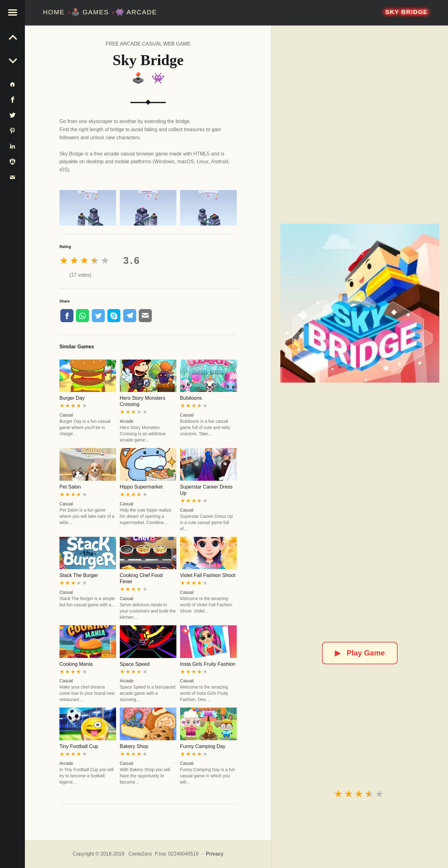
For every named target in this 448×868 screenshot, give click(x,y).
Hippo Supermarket (141, 487)
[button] (12, 12)
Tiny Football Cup (79, 746)
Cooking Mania (76, 664)
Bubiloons (191, 398)
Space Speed (135, 664)
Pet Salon (70, 487)
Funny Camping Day (203, 746)
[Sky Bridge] (360, 303)
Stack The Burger (79, 575)
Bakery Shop (134, 746)
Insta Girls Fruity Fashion (208, 664)
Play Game (360, 653)
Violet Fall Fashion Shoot (208, 575)
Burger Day (72, 398)
